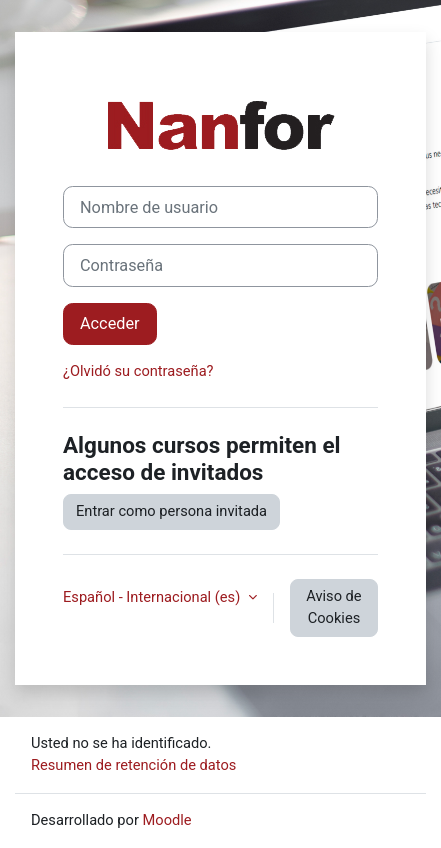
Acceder (110, 323)
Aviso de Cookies (333, 607)
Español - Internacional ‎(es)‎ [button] (153, 597)
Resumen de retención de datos (133, 765)
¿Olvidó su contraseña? (138, 371)
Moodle (167, 820)
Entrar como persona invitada (171, 511)
